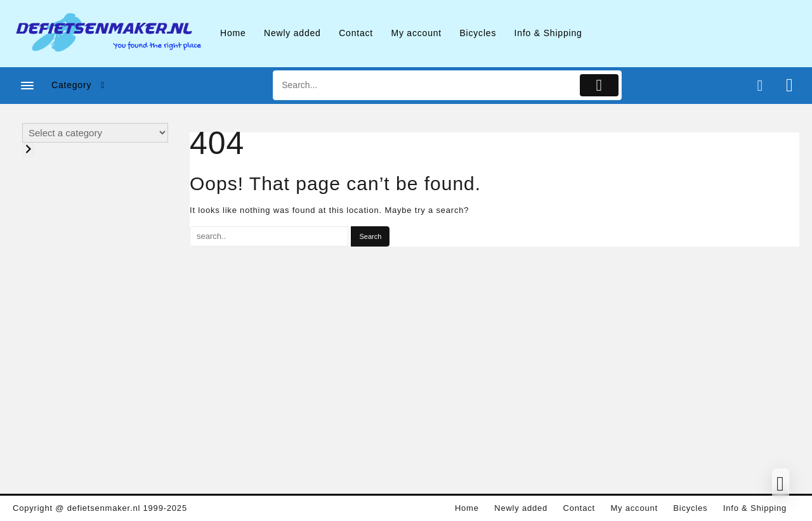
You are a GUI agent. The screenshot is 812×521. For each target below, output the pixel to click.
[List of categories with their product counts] (95, 133)
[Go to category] (29, 150)
